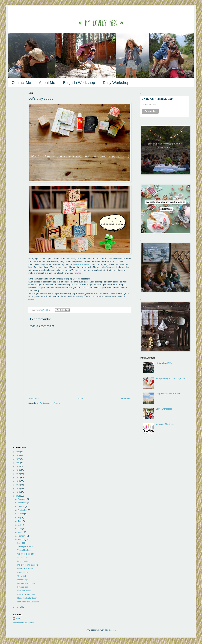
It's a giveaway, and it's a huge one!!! (171, 378)
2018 (18, 474)
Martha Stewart (83, 264)
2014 (18, 489)
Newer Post (34, 399)
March (21, 532)
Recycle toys (23, 580)
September (23, 510)
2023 (18, 455)
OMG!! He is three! (25, 569)
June (20, 521)
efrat (18, 619)
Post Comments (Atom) (50, 403)
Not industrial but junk (26, 583)
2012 (18, 496)
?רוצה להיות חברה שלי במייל (157, 99)
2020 (18, 466)
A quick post (22, 558)
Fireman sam (23, 587)
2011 (18, 607)
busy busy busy (24, 561)
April (20, 529)
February (22, 536)
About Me (47, 83)
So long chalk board (26, 547)
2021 (18, 463)
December (22, 499)
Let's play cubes (24, 591)
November (22, 503)
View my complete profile (23, 623)
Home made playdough (27, 598)
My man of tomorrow (26, 594)
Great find (22, 576)
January (21, 540)
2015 (18, 485)
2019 (18, 470)
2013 (18, 492)
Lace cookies (23, 543)
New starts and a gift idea (28, 602)
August (21, 514)
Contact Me (21, 83)
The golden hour (24, 550)
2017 (18, 478)
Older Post (126, 399)
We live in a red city (26, 554)
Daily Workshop (116, 83)
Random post (23, 572)
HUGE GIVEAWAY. (164, 363)
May (20, 525)
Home (80, 399)
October (21, 507)
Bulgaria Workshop (79, 83)
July (20, 518)
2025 (18, 452)
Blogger (112, 630)
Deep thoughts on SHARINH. (168, 394)
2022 (18, 459)
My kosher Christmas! (165, 424)
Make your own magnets (28, 565)
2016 (18, 481)
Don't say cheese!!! (164, 409)
